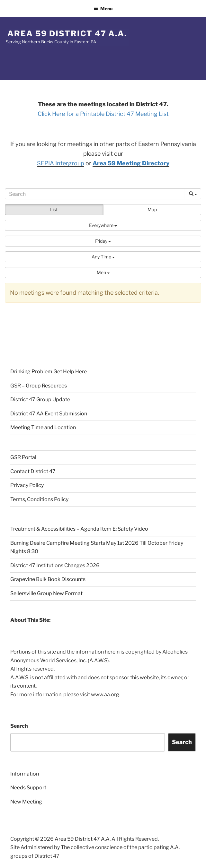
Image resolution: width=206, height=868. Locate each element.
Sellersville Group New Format (46, 593)
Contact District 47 (33, 471)
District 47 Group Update (40, 399)
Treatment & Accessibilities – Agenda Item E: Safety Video (79, 529)
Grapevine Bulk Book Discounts (48, 579)
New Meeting (26, 802)
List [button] (54, 209)
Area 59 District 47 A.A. (67, 34)
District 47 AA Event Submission (49, 414)
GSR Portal (23, 457)
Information (25, 774)
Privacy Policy (27, 485)
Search (19, 726)
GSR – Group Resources (39, 386)
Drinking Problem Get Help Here (49, 372)
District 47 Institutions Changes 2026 (55, 565)
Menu (103, 9)
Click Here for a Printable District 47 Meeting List (103, 114)
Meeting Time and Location (43, 427)
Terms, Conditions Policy (39, 499)
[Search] (95, 194)
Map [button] (152, 209)
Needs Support (28, 788)
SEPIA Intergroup (61, 163)
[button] (103, 225)
